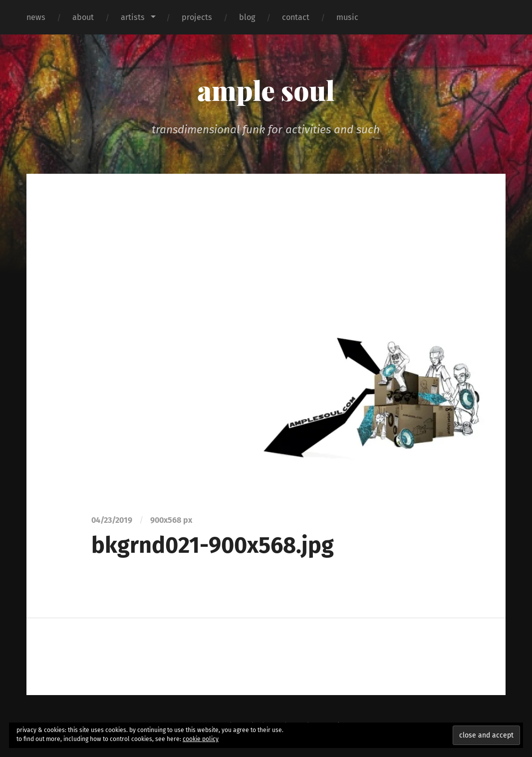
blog (247, 17)
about (83, 17)
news (36, 17)
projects (197, 17)
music (347, 17)
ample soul (266, 90)
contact (296, 17)
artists (133, 17)
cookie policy (201, 739)
